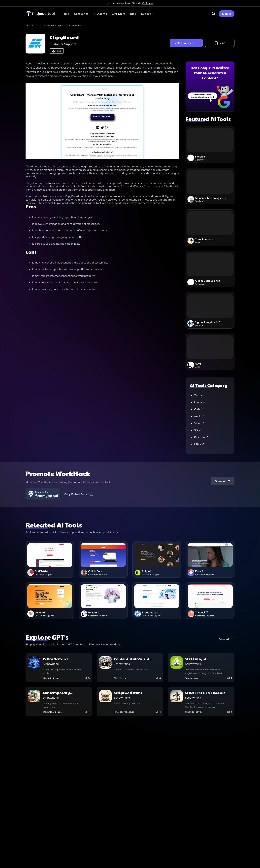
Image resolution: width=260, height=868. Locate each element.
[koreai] (210, 559)
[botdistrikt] (50, 559)
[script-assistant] (130, 702)
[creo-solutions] (210, 228)
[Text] (212, 395)
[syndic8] (210, 145)
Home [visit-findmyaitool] (65, 14)
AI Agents (100, 14)
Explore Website (186, 43)
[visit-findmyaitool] (41, 16)
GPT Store (118, 14)
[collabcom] (103, 559)
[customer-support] (56, 26)
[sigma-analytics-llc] (210, 310)
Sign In (227, 14)
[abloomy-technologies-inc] (210, 186)
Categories (81, 14)
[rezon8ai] (103, 601)
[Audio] (212, 416)
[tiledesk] (210, 601)
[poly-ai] (157, 559)
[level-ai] (50, 601)
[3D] (212, 430)
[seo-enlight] (201, 668)
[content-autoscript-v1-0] (130, 668)
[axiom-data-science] (210, 269)
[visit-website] (102, 121)
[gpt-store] (227, 639)
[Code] (212, 409)
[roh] (210, 352)
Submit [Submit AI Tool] (146, 14)
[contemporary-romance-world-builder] (59, 702)
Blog (133, 14)
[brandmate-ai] (157, 601)
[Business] (212, 437)
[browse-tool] (34, 26)
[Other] (212, 444)
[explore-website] (186, 43)
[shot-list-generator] (201, 702)
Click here (147, 3)
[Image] (212, 402)
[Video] (212, 423)
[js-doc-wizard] (59, 668)
